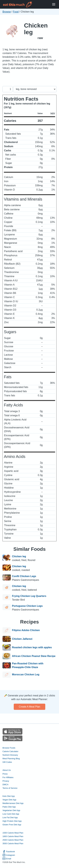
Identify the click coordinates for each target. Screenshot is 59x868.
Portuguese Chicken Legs (27, 606)
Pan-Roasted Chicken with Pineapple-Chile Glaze (28, 665)
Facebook (9, 852)
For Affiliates (8, 777)
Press (5, 774)
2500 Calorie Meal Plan (13, 840)
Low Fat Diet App (10, 817)
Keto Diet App (9, 796)
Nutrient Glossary (10, 755)
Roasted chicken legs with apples (32, 647)
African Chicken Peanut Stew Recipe (34, 656)
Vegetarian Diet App (11, 810)
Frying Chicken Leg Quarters (29, 596)
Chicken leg (36, 29)
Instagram (9, 855)
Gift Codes (7, 762)
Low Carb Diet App (11, 814)
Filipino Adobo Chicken (26, 630)
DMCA (5, 785)
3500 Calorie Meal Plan (13, 843)
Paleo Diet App (9, 807)
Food (16, 12)
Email (7, 859)
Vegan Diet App (9, 800)
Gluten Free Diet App (12, 825)
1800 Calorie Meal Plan (13, 836)
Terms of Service (10, 788)
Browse (7, 12)
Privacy (6, 781)
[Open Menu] (54, 4)
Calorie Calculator (10, 751)
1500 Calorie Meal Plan (13, 833)
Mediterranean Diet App (13, 803)
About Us (7, 770)
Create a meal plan (30, 707)
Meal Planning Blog (11, 759)
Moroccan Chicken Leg (26, 675)
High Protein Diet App (12, 821)
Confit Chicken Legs (24, 576)
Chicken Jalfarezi (22, 639)
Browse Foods (9, 748)
